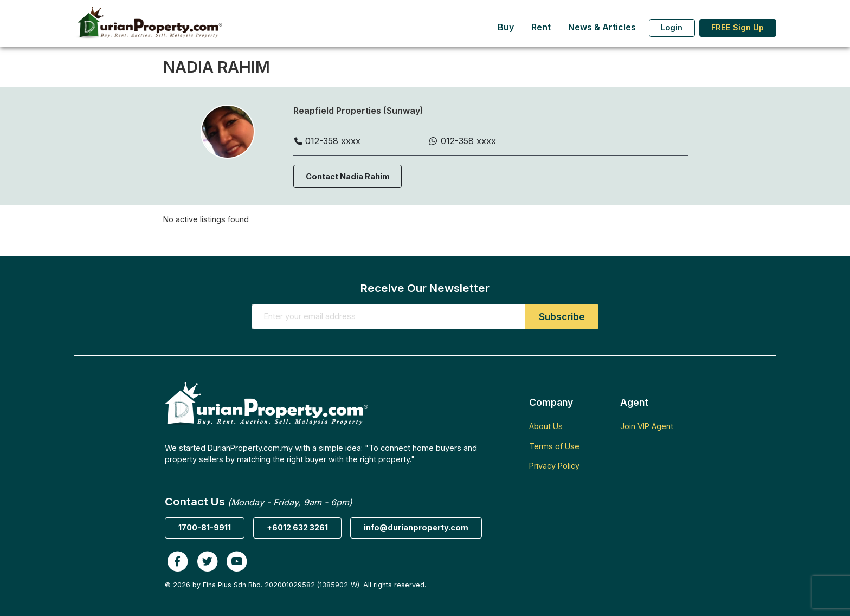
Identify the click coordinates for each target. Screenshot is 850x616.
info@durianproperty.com (416, 527)
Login (672, 27)
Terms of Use (554, 446)
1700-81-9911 (205, 527)
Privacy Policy (554, 466)
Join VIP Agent (647, 426)
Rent (541, 27)
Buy (506, 27)
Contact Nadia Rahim (348, 176)
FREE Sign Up (738, 27)
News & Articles (602, 27)
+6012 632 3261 (297, 527)
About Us (546, 426)
